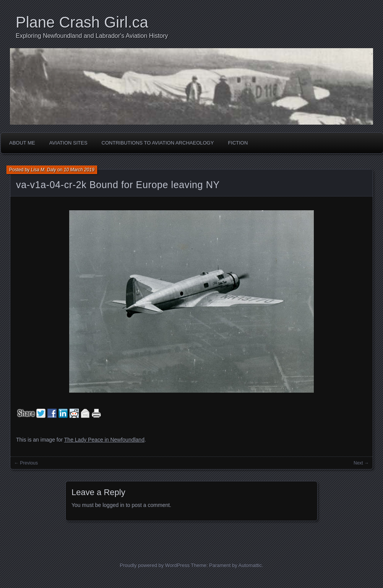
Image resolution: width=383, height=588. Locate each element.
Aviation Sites (68, 143)
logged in (113, 505)
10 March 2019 (79, 170)
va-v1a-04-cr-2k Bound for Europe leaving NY (118, 185)
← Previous (26, 463)
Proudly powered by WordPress (155, 565)
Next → (361, 463)
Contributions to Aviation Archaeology (158, 143)
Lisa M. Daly (44, 170)
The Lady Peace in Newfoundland (104, 440)
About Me (22, 143)
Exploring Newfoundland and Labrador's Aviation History (92, 36)
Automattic (250, 565)
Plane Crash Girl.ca (82, 22)
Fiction (238, 143)
